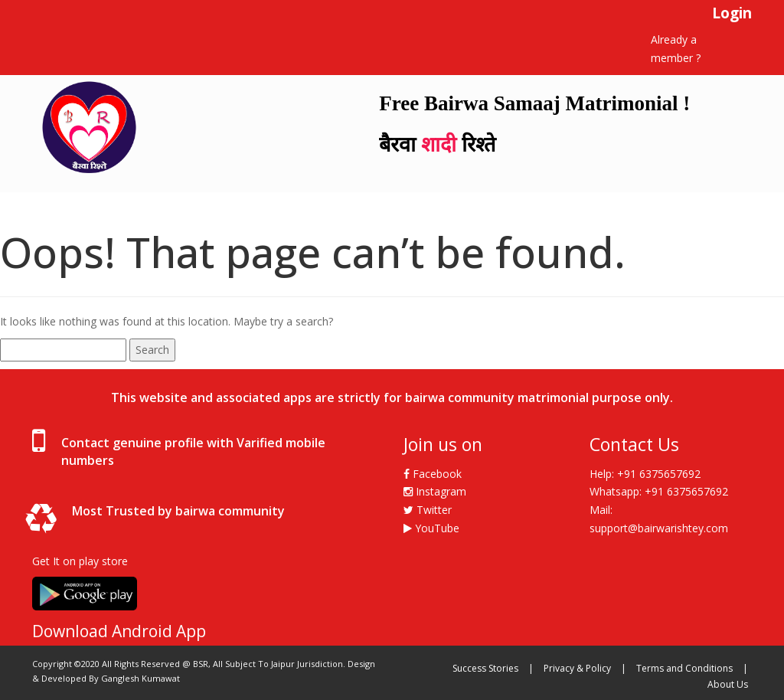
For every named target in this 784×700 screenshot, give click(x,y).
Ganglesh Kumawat (140, 678)
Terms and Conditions (684, 668)
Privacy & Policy (577, 668)
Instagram (435, 491)
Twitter (428, 510)
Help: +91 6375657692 (645, 474)
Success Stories (485, 668)
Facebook (433, 474)
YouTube (431, 528)
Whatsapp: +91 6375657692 (659, 491)
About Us (728, 684)
